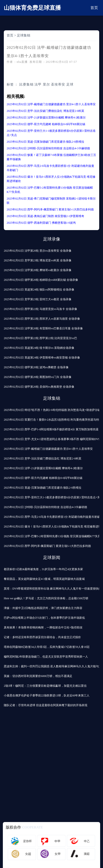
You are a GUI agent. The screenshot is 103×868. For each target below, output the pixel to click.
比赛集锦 (26, 84)
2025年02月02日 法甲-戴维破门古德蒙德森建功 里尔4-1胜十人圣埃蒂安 (51, 104)
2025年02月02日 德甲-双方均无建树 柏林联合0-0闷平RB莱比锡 (46, 124)
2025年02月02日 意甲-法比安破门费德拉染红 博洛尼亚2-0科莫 (45, 111)
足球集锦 (24, 35)
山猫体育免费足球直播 (32, 8)
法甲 (38, 84)
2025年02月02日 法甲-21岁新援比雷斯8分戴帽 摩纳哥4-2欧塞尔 (46, 118)
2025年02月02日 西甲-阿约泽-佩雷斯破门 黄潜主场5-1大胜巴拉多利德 (50, 209)
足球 (70, 84)
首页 (94, 8)
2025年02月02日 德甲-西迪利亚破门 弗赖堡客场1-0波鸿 (41, 223)
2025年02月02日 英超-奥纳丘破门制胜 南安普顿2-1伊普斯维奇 (45, 216)
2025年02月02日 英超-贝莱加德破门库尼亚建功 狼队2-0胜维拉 (45, 142)
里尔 (46, 84)
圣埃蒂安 (58, 84)
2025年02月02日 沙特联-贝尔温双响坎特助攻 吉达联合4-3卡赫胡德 (48, 148)
